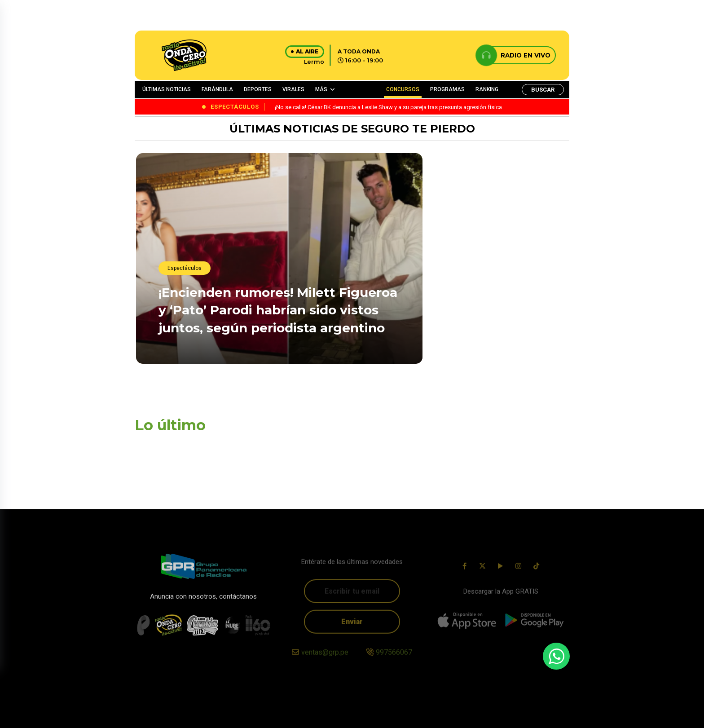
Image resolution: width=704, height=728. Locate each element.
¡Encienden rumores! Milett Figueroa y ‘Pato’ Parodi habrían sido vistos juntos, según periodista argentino (278, 310)
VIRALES (293, 89)
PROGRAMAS (447, 89)
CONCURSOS (403, 89)
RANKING (487, 89)
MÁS (321, 89)
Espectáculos (185, 269)
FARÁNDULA (217, 89)
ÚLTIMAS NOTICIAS (167, 89)
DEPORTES (258, 89)
